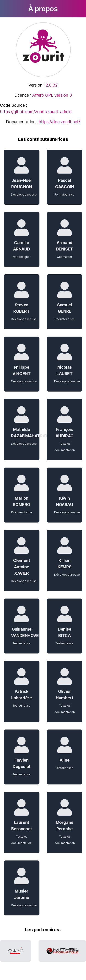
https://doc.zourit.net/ (59, 122)
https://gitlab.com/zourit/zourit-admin (36, 112)
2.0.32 (52, 85)
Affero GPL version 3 (52, 95)
